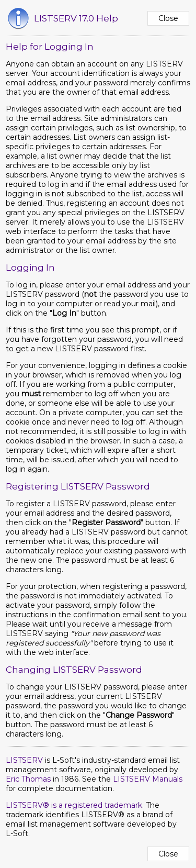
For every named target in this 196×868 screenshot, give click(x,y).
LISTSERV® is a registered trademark (74, 805)
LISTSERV (24, 760)
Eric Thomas (28, 779)
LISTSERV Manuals (148, 779)
